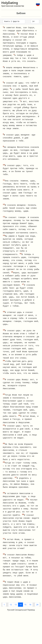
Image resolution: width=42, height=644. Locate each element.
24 (37, 609)
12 (11, 609)
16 (30, 609)
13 (16, 609)
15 (25, 609)
